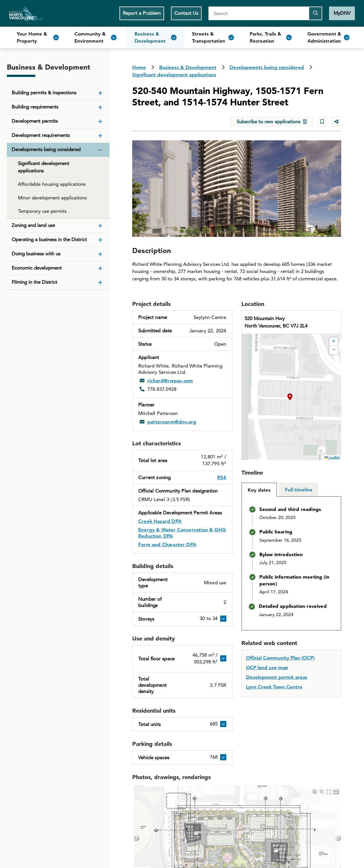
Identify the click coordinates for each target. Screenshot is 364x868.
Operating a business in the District (49, 239)
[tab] (259, 490)
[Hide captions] (335, 791)
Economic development (37, 268)
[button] (291, 397)
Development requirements (41, 135)
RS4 (222, 477)
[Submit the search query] (315, 13)
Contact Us (186, 13)
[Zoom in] (314, 791)
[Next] (338, 837)
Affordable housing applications (52, 184)
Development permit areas (277, 677)
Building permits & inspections (44, 93)
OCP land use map (267, 667)
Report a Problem (142, 13)
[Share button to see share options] (336, 122)
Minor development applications (52, 198)
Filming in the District (34, 282)
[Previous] (136, 837)
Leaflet (332, 457)
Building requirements (35, 107)
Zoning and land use (33, 225)
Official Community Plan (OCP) (280, 658)
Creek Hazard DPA (160, 521)
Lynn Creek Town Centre (274, 687)
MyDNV (342, 13)
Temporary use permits (42, 211)
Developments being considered (267, 67)
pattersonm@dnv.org (172, 422)
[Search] (258, 13)
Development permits (35, 121)
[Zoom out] (321, 791)
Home (26, 13)
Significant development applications (174, 75)
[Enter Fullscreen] (328, 791)
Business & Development (188, 67)
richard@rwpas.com (170, 381)
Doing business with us (36, 254)
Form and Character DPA (167, 544)
